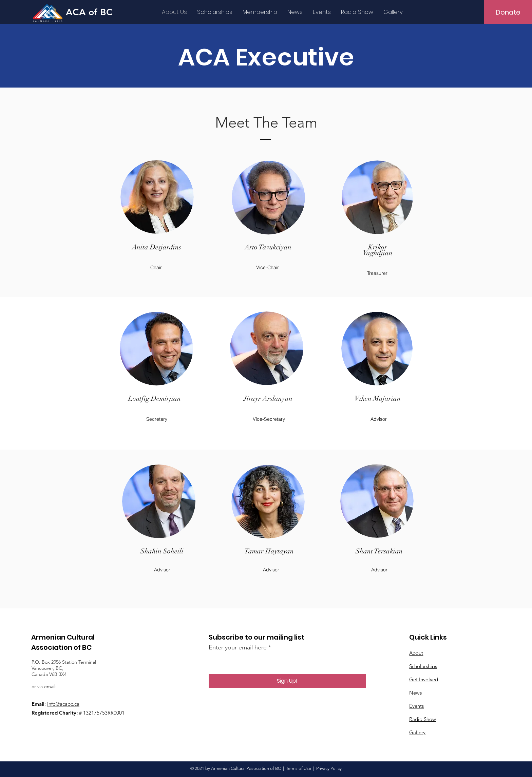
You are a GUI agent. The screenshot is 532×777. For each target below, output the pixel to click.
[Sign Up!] (287, 681)
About (416, 653)
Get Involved (424, 679)
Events (416, 706)
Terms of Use (299, 768)
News (415, 693)
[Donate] (508, 12)
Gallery (417, 732)
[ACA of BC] (94, 12)
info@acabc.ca (63, 704)
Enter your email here (238, 647)
